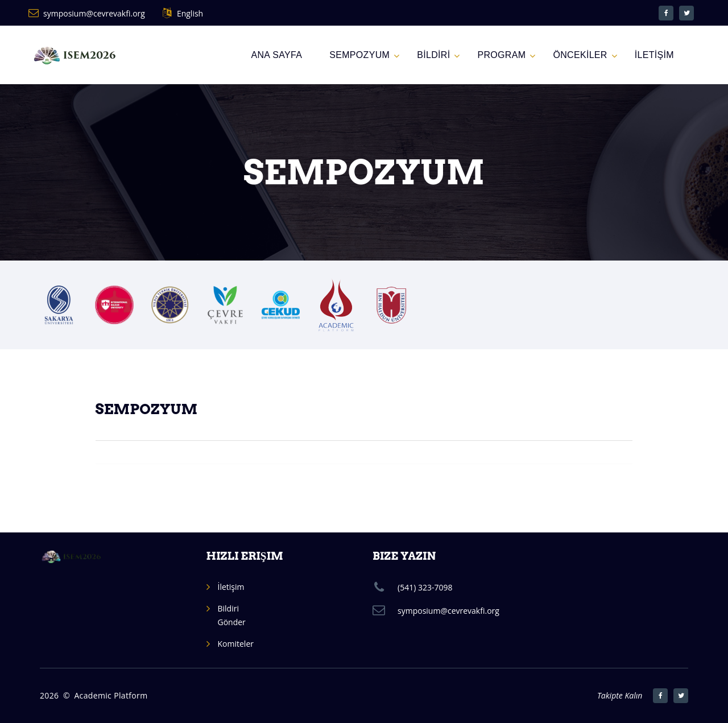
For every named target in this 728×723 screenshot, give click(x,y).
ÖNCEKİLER (580, 55)
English (190, 13)
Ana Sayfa (276, 55)
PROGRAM (501, 55)
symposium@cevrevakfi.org (94, 13)
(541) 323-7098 (425, 587)
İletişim (231, 587)
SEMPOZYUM (359, 55)
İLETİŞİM (654, 55)
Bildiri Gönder (232, 615)
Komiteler (236, 644)
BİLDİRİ (433, 55)
